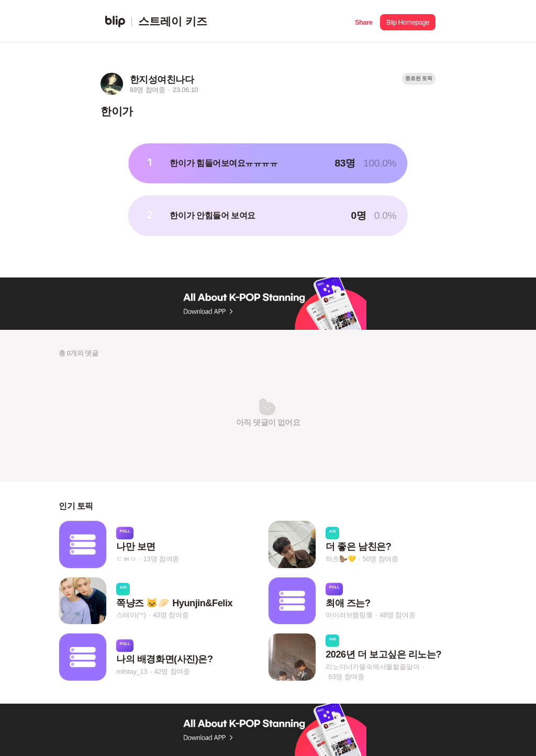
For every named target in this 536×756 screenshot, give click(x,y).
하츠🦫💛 (340, 559)
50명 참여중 (381, 559)
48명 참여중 (397, 615)
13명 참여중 (161, 559)
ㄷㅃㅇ (126, 559)
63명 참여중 (347, 676)
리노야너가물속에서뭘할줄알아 (372, 666)
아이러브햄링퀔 (349, 615)
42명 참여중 (172, 671)
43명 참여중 (171, 615)
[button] (364, 21)
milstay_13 (132, 671)
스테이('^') (131, 615)
